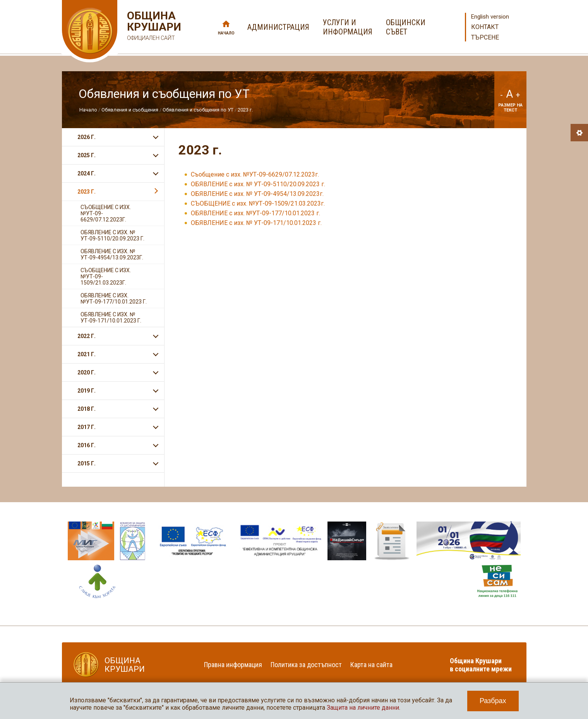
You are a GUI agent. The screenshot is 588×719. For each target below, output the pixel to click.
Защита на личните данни (363, 708)
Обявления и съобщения (130, 110)
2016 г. (87, 445)
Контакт (485, 27)
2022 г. (87, 336)
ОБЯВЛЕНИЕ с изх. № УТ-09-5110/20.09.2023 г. (258, 184)
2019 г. (87, 391)
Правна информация (233, 665)
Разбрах (493, 701)
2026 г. (87, 137)
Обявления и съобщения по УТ (198, 110)
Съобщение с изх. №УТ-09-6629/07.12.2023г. (255, 174)
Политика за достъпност (306, 665)
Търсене (485, 37)
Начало (226, 33)
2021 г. (87, 354)
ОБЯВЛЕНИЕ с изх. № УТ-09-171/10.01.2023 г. (256, 223)
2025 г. (87, 155)
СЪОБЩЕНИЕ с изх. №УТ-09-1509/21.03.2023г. (258, 203)
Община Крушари (153, 27)
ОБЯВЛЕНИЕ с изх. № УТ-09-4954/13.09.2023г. (257, 194)
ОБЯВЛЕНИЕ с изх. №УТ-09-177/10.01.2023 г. (255, 213)
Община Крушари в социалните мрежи (481, 665)
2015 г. (87, 463)
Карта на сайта (371, 665)
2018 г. (87, 409)
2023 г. (245, 110)
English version (490, 17)
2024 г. (87, 173)
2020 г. (87, 372)
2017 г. (87, 427)
